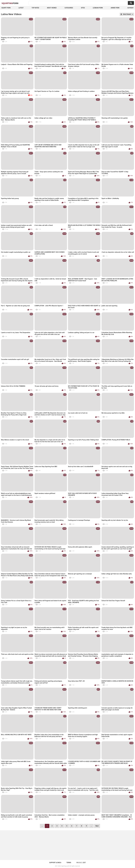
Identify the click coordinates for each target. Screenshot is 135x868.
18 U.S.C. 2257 (81, 863)
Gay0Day (130, 8)
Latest (21, 8)
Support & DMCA (55, 863)
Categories (69, 8)
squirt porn (6, 8)
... (91, 826)
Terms (69, 863)
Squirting (10, 3)
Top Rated (35, 8)
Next (97, 826)
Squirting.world (65, 866)
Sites (83, 8)
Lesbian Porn (98, 8)
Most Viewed (52, 8)
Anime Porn (115, 8)
